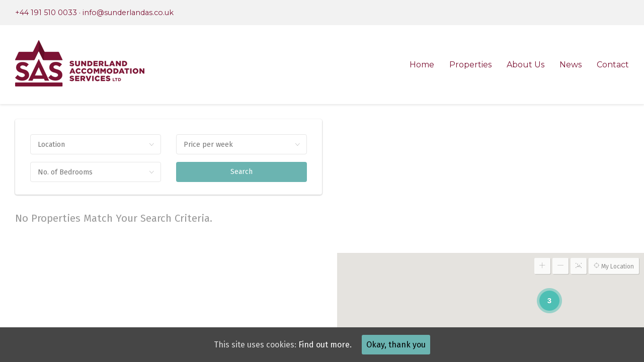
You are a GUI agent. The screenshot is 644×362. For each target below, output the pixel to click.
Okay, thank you (396, 345)
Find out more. (325, 345)
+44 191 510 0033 (46, 13)
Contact (613, 65)
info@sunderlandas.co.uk (128, 13)
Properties (470, 65)
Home (422, 65)
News (571, 65)
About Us (526, 65)
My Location (614, 266)
